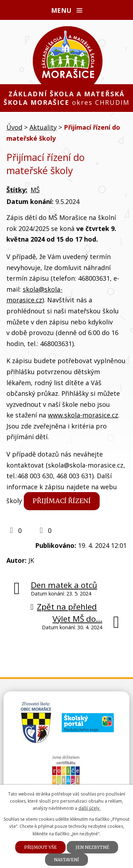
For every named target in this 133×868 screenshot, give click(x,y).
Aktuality (43, 127)
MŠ (35, 190)
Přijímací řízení (62, 501)
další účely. (89, 808)
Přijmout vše (40, 847)
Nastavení (66, 860)
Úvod (14, 127)
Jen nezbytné (92, 847)
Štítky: (17, 190)
